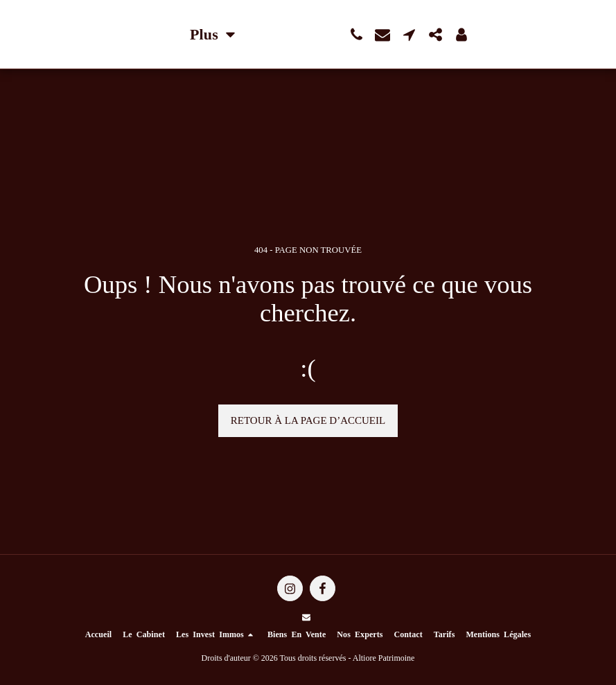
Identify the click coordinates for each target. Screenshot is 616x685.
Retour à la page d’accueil (308, 420)
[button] (425, 35)
